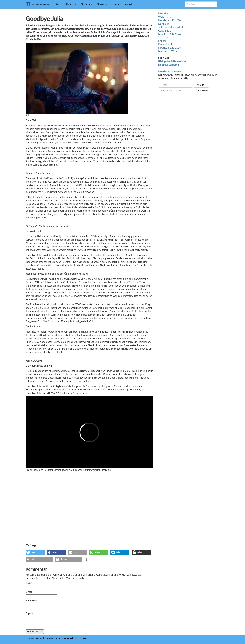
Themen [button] (71, 4)
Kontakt (128, 4)
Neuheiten (86, 4)
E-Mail (29, 592)
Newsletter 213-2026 (169, 20)
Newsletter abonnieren (170, 71)
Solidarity (163, 37)
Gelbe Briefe (165, 31)
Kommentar (32, 600)
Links (116, 4)
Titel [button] (58, 4)
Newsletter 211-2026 (169, 48)
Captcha (30, 613)
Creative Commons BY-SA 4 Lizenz (61, 638)
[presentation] (51, 623)
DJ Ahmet (163, 24)
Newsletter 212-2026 (169, 34)
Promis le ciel (165, 44)
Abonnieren (202, 90)
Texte (28, 638)
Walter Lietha (165, 17)
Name (29, 583)
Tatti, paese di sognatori (170, 27)
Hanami (162, 41)
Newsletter (103, 4)
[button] (35, 552)
